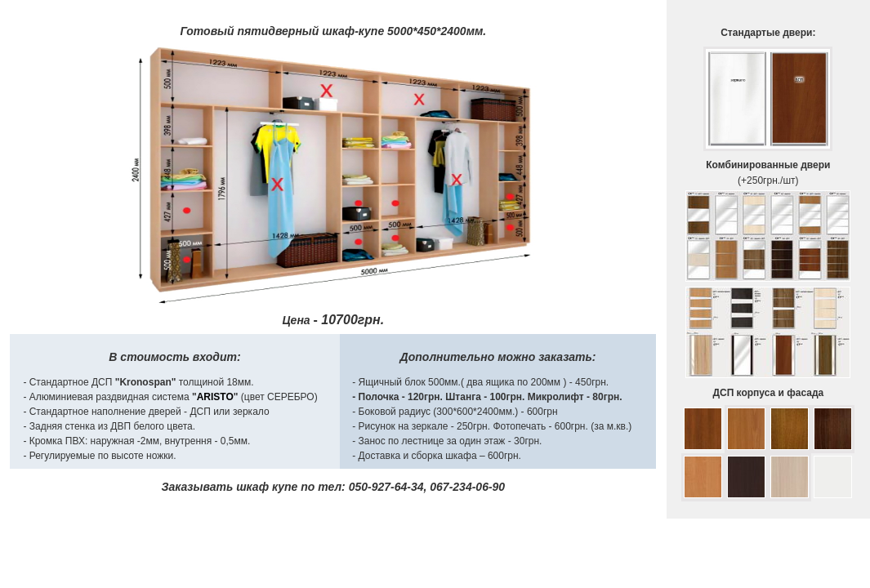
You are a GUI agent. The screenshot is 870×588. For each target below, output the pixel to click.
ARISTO (215, 397)
